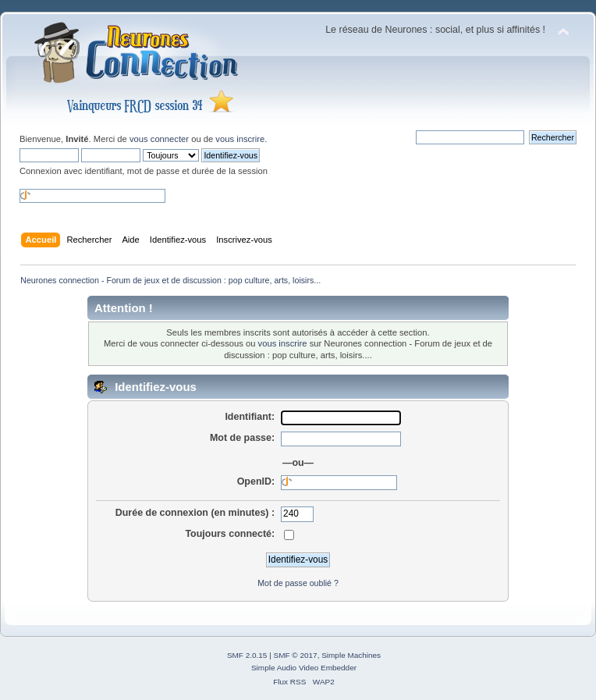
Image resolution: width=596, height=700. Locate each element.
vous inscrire (240, 139)
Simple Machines (351, 655)
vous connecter (159, 139)
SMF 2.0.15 (247, 655)
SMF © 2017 (296, 655)
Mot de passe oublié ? (298, 583)
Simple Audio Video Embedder (304, 668)
